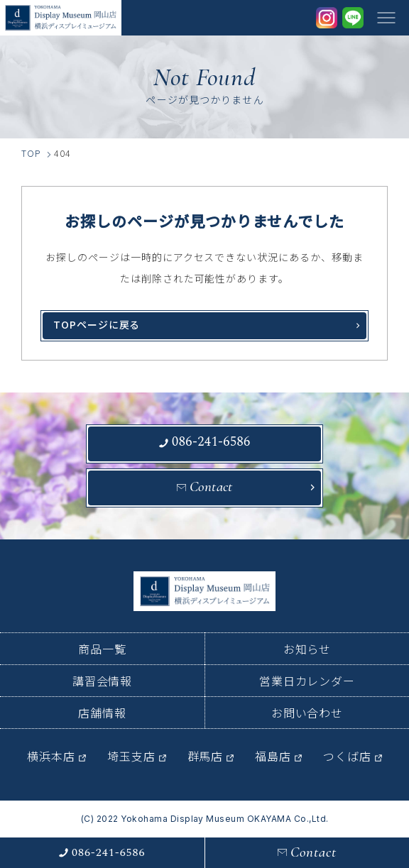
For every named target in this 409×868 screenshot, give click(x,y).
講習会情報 (103, 681)
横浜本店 (51, 756)
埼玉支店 (131, 756)
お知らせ (307, 649)
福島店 (273, 756)
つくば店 (347, 756)
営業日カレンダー (307, 681)
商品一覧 (102, 649)
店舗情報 (102, 713)
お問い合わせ (307, 713)
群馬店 (206, 756)
